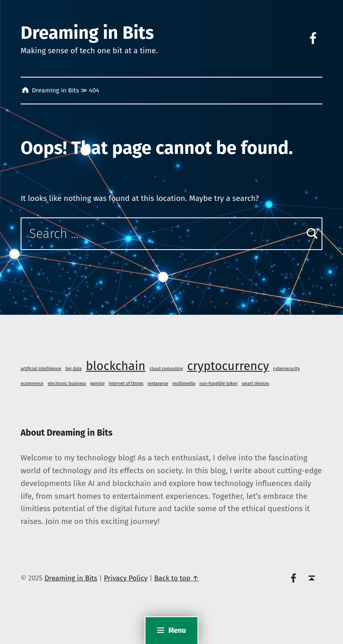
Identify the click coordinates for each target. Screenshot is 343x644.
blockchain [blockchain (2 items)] (115, 366)
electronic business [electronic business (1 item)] (67, 383)
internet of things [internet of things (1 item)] (126, 383)
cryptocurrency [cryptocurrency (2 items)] (228, 366)
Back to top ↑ (176, 578)
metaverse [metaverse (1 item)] (158, 383)
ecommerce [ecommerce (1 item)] (32, 383)
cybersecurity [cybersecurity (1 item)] (287, 369)
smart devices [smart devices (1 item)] (255, 383)
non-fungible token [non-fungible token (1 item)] (219, 383)
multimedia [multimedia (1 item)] (184, 383)
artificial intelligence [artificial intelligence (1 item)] (41, 369)
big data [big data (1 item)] (74, 369)
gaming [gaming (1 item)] (97, 383)
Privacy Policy (126, 578)
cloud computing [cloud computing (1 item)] (166, 369)
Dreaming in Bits (87, 33)
